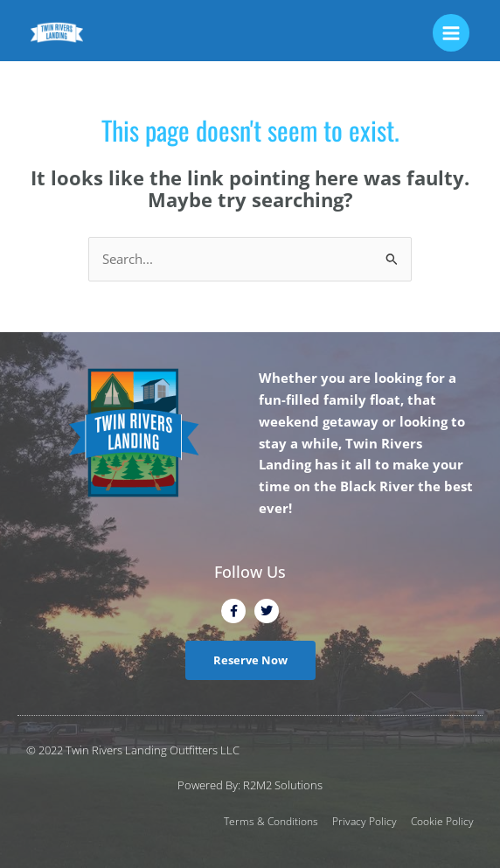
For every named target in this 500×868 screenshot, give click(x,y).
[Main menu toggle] (451, 32)
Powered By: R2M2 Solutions (250, 785)
